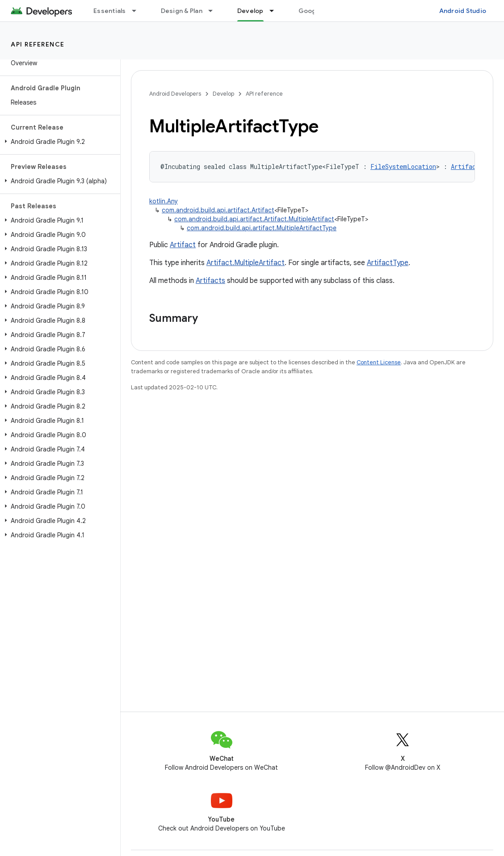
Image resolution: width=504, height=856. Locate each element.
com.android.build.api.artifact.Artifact (218, 210)
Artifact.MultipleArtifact (246, 263)
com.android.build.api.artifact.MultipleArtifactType (262, 228)
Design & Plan (182, 11)
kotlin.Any (164, 201)
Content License (379, 362)
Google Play (317, 11)
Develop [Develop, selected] (250, 11)
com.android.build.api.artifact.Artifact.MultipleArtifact (254, 219)
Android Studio (463, 11)
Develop (223, 94)
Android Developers (175, 94)
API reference (38, 44)
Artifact (183, 245)
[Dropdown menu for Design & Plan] (214, 11)
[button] (58, 142)
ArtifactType (388, 263)
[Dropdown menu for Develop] (276, 11)
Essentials (110, 11)
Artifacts (210, 281)
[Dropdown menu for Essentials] (138, 11)
